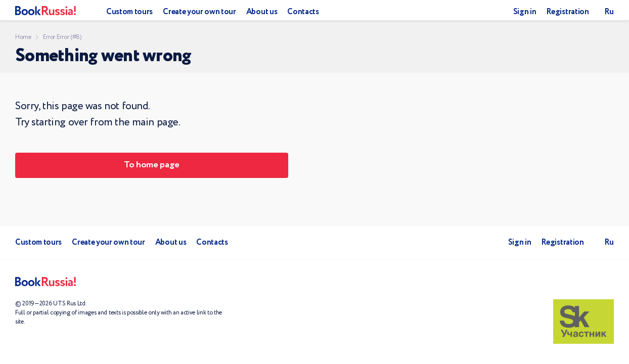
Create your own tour (199, 12)
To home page (152, 165)
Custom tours (129, 12)
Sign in (525, 12)
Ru (609, 12)
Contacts (303, 12)
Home (23, 37)
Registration (567, 12)
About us (262, 12)
